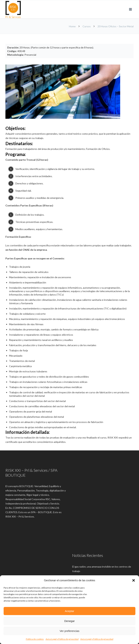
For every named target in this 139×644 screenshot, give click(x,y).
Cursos (87, 26)
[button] (134, 580)
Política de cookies (35, 639)
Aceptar (69, 611)
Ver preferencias (69, 631)
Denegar (69, 621)
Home (73, 26)
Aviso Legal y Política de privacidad (62, 639)
